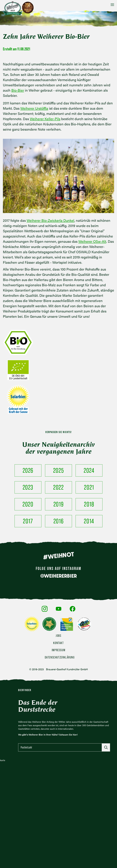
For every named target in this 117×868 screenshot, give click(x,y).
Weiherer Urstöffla (34, 108)
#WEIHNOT (59, 556)
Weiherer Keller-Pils (45, 119)
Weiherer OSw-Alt (92, 241)
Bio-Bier (18, 90)
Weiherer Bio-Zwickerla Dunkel (50, 220)
